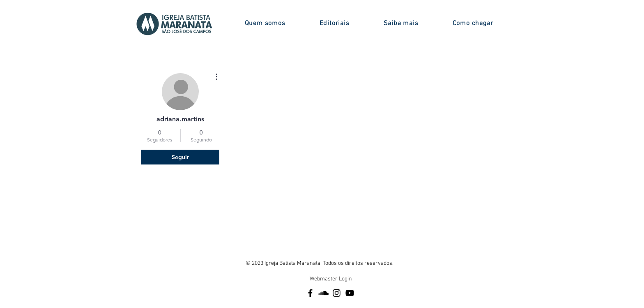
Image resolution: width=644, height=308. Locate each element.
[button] (265, 23)
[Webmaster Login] (331, 279)
